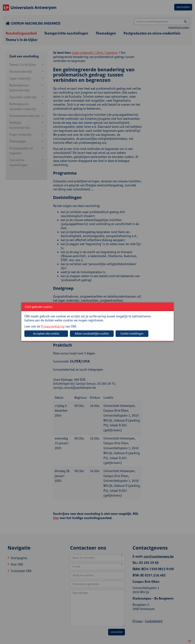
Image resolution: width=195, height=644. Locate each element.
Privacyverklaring (53, 326)
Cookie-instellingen (132, 334)
